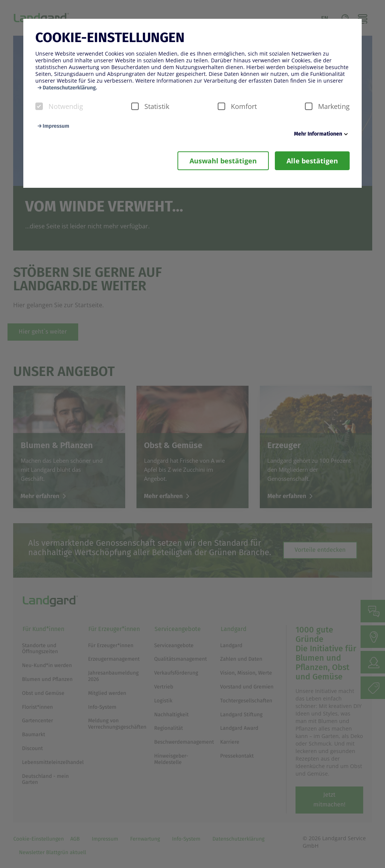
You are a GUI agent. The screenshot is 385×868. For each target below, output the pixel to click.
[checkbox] (39, 106)
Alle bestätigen (312, 161)
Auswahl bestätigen (223, 161)
